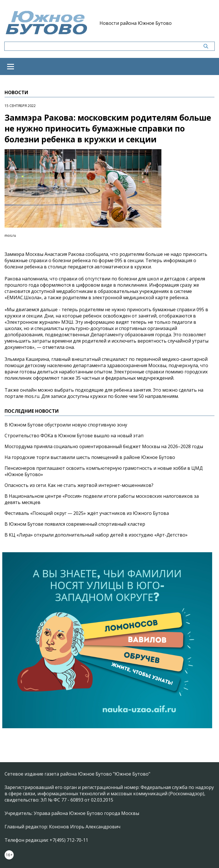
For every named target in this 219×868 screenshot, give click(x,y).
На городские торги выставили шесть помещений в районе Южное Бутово (90, 457)
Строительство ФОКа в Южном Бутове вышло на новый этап (74, 436)
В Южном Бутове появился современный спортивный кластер (75, 524)
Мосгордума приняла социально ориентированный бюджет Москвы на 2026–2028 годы (104, 446)
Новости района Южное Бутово (136, 23)
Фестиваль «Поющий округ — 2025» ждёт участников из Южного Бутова (87, 513)
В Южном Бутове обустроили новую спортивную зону (66, 425)
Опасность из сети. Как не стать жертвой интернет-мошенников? (79, 485)
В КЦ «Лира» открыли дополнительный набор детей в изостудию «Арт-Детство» (96, 535)
